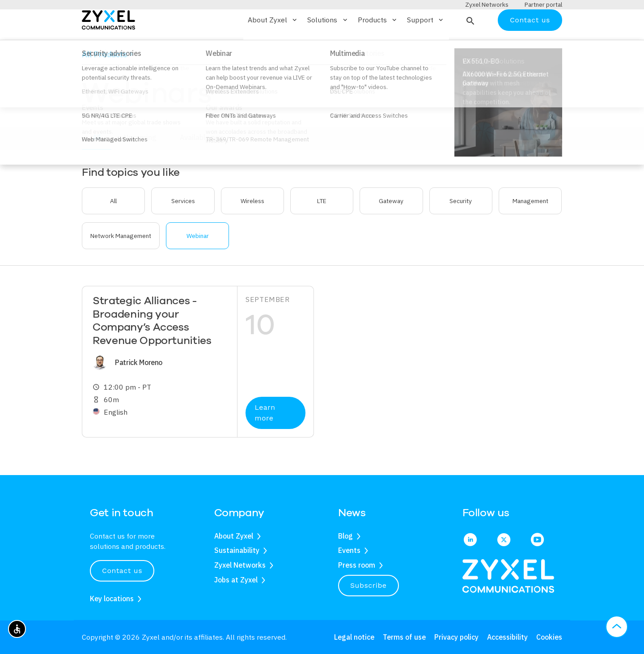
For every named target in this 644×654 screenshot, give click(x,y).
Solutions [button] (328, 46)
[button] (469, 46)
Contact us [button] (122, 571)
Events (349, 551)
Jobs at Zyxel (236, 580)
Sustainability (237, 551)
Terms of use (404, 637)
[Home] (108, 45)
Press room (357, 565)
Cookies (549, 637)
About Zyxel (234, 536)
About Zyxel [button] (273, 46)
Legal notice (354, 637)
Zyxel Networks (240, 565)
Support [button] (426, 46)
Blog (345, 536)
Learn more (265, 439)
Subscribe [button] (369, 585)
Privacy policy (456, 637)
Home (90, 77)
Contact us (530, 46)
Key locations (112, 599)
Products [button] (378, 46)
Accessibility (507, 637)
